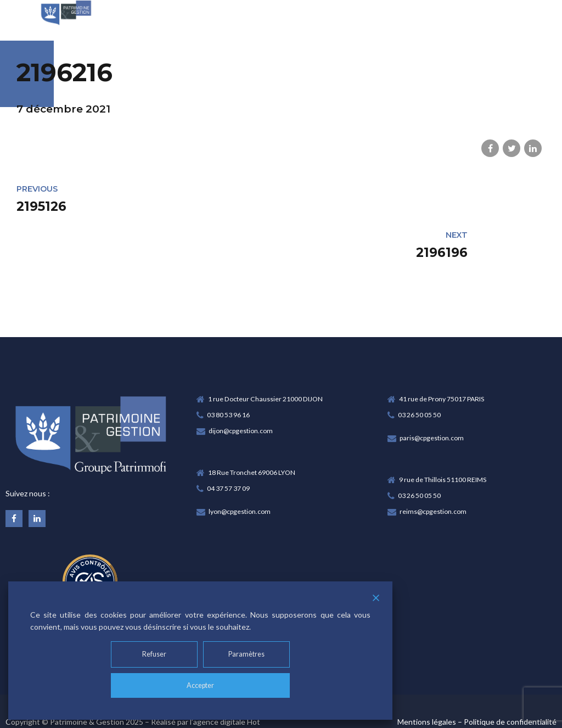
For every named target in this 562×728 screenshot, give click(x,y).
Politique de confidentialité (510, 682)
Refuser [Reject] (153, 653)
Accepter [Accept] (201, 685)
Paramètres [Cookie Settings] (248, 653)
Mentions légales (427, 682)
